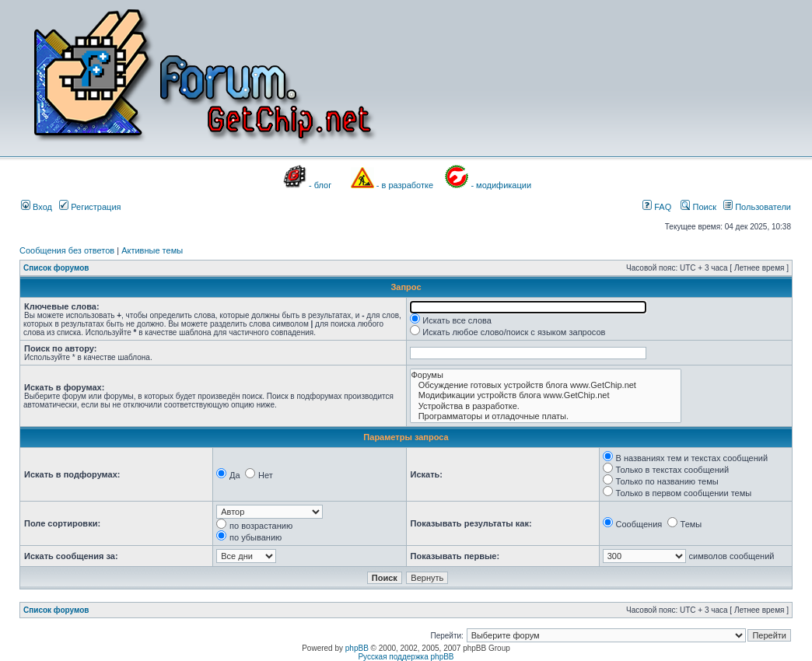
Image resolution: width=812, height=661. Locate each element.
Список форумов (56, 268)
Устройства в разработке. (546, 406)
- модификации (501, 185)
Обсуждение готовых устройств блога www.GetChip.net (546, 385)
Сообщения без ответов (67, 250)
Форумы (546, 375)
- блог (320, 185)
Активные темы (152, 250)
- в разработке (405, 185)
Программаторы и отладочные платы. (546, 416)
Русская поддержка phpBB (406, 657)
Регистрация (90, 207)
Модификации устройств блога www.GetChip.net (546, 395)
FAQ (657, 207)
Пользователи (757, 207)
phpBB (357, 648)
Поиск (698, 207)
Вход (37, 207)
